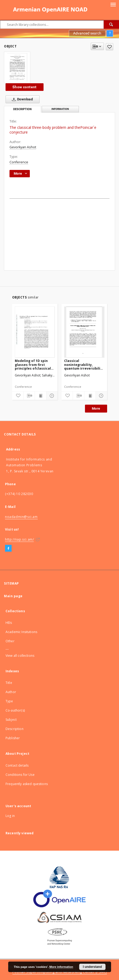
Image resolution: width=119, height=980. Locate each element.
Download (21, 99)
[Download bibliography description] (29, 396)
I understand (92, 967)
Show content (25, 87)
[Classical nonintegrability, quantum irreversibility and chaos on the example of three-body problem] (84, 332)
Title (9, 683)
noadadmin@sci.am (21, 517)
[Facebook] (8, 548)
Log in (10, 816)
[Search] (111, 24)
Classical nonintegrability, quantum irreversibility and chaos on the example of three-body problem (84, 364)
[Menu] (113, 4)
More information (61, 967)
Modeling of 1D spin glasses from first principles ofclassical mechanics (33, 364)
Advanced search (87, 33)
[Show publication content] (40, 396)
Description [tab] (22, 109)
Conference (19, 162)
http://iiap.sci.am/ (19, 539)
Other (10, 641)
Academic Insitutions (21, 632)
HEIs (9, 623)
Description (15, 729)
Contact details (17, 765)
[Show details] (51, 396)
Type (9, 701)
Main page (13, 596)
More (96, 408)
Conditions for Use (20, 775)
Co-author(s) (15, 710)
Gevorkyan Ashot (23, 147)
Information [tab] (60, 109)
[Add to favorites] (110, 47)
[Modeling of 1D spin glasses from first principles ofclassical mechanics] (35, 332)
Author (11, 692)
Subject (11, 720)
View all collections (20, 656)
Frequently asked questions (27, 784)
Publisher (13, 738)
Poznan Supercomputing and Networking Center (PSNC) (60, 972)
